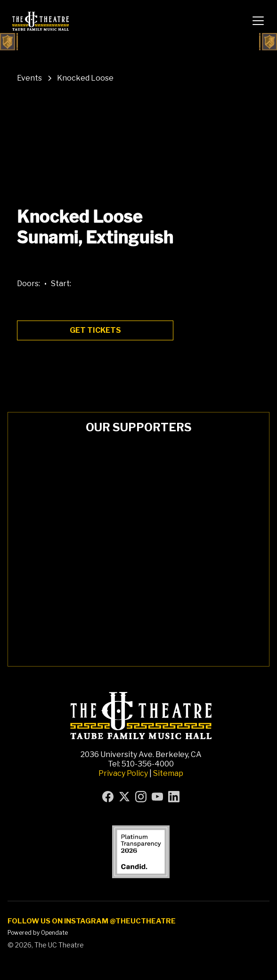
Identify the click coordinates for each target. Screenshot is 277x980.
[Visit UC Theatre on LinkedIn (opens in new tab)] (174, 797)
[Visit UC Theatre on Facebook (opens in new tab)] (108, 797)
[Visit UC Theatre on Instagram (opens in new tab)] (141, 797)
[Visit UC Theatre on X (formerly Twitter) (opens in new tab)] (124, 797)
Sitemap (168, 773)
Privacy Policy (123, 773)
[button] (258, 21)
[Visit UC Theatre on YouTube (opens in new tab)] (157, 797)
